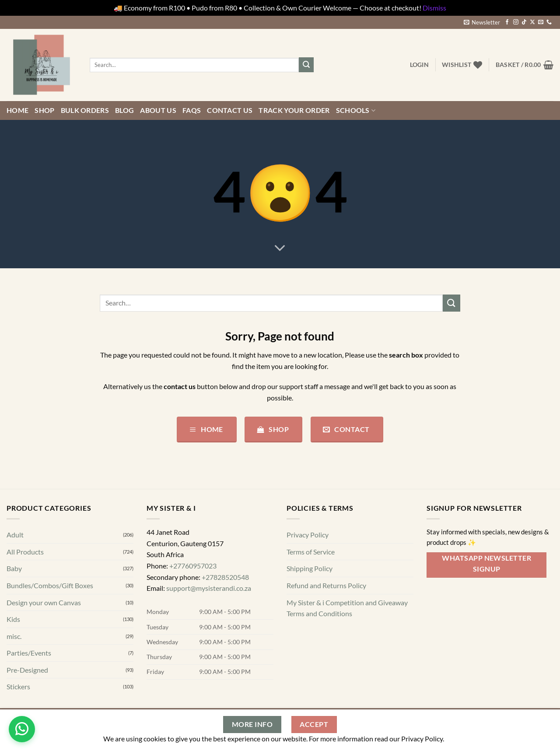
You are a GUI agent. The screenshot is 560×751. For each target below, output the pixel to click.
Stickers (18, 686)
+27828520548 (225, 577)
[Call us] (549, 22)
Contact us (230, 110)
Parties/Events (29, 653)
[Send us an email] (541, 22)
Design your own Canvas (44, 602)
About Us (158, 110)
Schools (356, 110)
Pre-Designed (27, 670)
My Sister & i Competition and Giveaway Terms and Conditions (347, 608)
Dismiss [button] (434, 8)
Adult (15, 535)
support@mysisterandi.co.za (209, 588)
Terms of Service (311, 552)
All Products (25, 552)
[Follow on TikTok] (524, 22)
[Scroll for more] (280, 248)
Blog (124, 110)
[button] (482, 22)
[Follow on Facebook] (507, 22)
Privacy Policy (308, 535)
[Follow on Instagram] (516, 22)
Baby (14, 568)
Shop (44, 110)
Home (17, 110)
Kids (13, 619)
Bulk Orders (85, 110)
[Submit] (306, 65)
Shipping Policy (310, 568)
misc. (14, 636)
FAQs (192, 110)
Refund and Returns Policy (326, 585)
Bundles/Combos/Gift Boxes (50, 585)
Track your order (294, 110)
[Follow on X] (532, 22)
